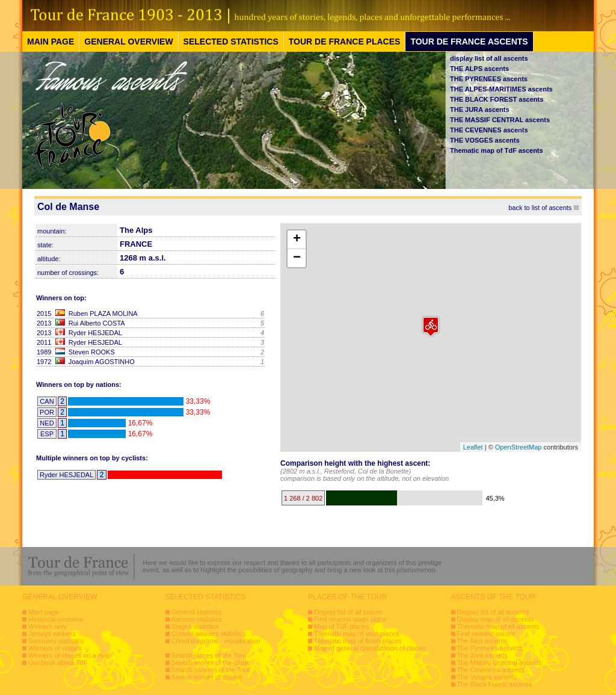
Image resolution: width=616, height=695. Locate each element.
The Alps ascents (482, 641)
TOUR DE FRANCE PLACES (345, 42)
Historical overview (56, 619)
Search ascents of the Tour (211, 670)
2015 (44, 314)
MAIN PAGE (51, 42)
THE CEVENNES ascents (489, 130)
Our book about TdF (58, 663)
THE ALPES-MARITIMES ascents (501, 89)
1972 (44, 362)
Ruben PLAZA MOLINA (103, 314)
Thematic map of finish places (358, 641)
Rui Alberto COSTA (97, 323)
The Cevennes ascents (491, 670)
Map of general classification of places (370, 648)
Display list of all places (348, 612)
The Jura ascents (482, 655)
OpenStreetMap (519, 447)
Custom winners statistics (209, 634)
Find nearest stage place (350, 619)
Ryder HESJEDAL (95, 333)
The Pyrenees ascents (490, 648)
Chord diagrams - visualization (216, 641)
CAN (47, 401)
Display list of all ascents (493, 612)
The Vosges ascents (487, 677)
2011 (44, 342)
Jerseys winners (52, 634)
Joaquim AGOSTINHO (102, 362)
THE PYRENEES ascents (489, 79)
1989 (44, 352)
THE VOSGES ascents (485, 140)
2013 (44, 323)
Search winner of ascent (207, 677)
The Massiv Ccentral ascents (500, 663)
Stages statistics (195, 626)
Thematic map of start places (356, 634)
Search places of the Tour (209, 655)
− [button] (297, 258)
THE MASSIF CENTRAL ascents (500, 120)
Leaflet (473, 447)
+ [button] (297, 239)
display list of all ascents (489, 58)
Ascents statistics (197, 619)
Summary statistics (56, 641)
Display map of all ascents (496, 619)
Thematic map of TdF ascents (497, 150)
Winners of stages (55, 648)
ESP (47, 434)
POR (47, 412)
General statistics (197, 612)
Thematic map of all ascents (498, 626)
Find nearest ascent (486, 634)
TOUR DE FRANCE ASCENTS (469, 42)
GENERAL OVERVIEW (128, 42)
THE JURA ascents (480, 110)
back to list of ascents (540, 208)
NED (47, 423)
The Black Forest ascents (494, 684)
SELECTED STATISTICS (231, 42)
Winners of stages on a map (69, 655)
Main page (44, 612)
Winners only (48, 626)
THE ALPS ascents (479, 69)
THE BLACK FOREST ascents (497, 99)
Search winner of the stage (211, 663)
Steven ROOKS (92, 352)
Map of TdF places (341, 626)
